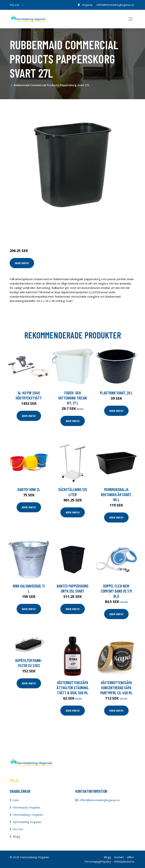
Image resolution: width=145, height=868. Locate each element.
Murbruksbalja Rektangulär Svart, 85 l (116, 494)
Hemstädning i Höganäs (28, 815)
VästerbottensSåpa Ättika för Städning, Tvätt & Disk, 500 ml (73, 688)
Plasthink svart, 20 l (116, 393)
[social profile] (23, 5)
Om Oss (18, 829)
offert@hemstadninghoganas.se (115, 5)
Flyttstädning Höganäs (27, 822)
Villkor (130, 857)
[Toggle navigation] (131, 19)
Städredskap (34, 235)
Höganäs (87, 5)
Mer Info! (22, 263)
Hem (16, 800)
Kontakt (119, 857)
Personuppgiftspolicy (98, 861)
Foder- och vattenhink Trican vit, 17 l (72, 398)
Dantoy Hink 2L (29, 489)
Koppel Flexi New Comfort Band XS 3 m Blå (116, 591)
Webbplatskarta (124, 861)
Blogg (16, 836)
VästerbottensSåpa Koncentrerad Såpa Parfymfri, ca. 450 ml (116, 688)
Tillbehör (49, 235)
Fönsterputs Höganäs (27, 807)
